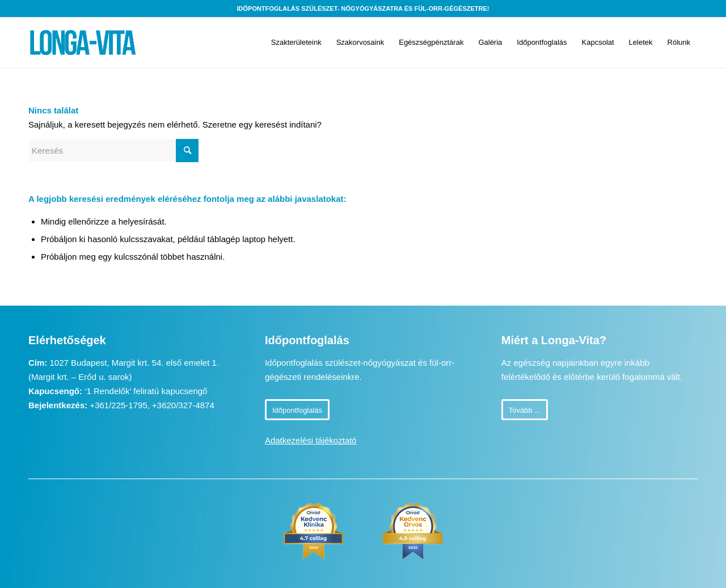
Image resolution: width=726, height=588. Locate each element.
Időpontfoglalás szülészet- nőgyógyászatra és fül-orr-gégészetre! (363, 9)
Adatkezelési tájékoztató (311, 440)
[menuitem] (296, 43)
